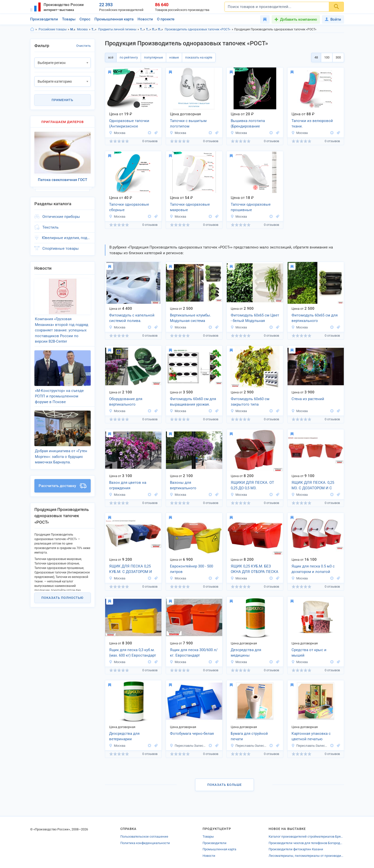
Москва (82, 29)
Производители (44, 19)
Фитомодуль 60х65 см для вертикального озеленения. (315, 318)
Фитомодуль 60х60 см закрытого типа (250, 402)
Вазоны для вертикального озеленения (183, 486)
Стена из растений (308, 399)
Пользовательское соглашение (144, 837)
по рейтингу (129, 57)
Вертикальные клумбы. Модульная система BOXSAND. (190, 318)
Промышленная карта (114, 19)
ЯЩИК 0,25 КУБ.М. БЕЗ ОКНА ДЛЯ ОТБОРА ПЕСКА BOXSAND (255, 569)
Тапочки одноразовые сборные (129, 207)
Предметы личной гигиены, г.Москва (161, 29)
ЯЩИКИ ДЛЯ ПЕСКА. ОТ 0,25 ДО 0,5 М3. (252, 485)
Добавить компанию (299, 19)
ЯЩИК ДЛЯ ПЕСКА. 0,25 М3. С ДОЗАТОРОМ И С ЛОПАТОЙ (313, 486)
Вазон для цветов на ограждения (128, 485)
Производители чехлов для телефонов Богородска (306, 843)
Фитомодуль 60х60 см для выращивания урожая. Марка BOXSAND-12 (193, 402)
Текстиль (50, 226)
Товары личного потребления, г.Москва (149, 29)
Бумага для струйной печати (249, 736)
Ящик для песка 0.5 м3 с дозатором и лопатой (313, 569)
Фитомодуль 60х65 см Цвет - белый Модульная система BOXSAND (255, 318)
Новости (145, 19)
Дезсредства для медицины (246, 653)
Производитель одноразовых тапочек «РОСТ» (198, 29)
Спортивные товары (61, 248)
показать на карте (199, 57)
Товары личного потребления (94, 29)
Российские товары (53, 29)
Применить (62, 100)
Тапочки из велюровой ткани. (312, 124)
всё (111, 57)
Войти (333, 19)
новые (174, 57)
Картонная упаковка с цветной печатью (311, 736)
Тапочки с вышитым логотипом (188, 124)
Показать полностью (62, 594)
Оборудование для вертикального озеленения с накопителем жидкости (130, 402)
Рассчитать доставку (63, 483)
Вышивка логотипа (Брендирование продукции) (248, 124)
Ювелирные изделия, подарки (66, 237)
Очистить (83, 46)
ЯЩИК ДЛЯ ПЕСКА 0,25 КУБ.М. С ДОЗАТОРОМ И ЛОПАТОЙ (131, 569)
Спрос (85, 19)
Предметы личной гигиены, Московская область (155, 29)
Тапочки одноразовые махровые (190, 207)
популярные (153, 57)
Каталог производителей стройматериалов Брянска (306, 837)
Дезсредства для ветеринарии (124, 736)
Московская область (73, 29)
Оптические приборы (61, 216)
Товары (69, 19)
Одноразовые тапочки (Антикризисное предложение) (129, 124)
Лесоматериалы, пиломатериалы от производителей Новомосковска (306, 856)
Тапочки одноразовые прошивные (251, 207)
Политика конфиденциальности (145, 843)
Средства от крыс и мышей (309, 653)
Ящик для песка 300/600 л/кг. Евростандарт (194, 653)
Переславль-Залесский (188, 746)
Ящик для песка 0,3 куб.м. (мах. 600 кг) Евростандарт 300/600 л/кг (133, 653)
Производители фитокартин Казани (296, 849)
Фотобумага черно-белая (192, 734)
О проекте (166, 19)
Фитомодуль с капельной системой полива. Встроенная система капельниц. (132, 318)
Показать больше (224, 785)
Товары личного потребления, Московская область (143, 29)
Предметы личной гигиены (117, 29)
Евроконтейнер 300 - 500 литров (191, 569)
